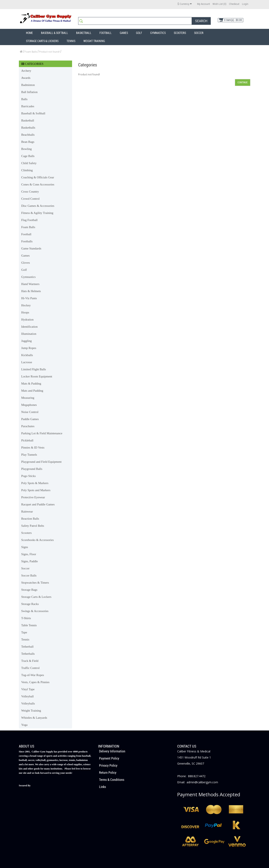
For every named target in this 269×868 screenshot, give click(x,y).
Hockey (26, 305)
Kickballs (27, 355)
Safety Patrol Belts (33, 526)
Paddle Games (30, 419)
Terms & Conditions (112, 780)
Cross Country (30, 192)
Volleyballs (28, 703)
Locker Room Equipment (37, 376)
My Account (204, 4)
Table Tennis (29, 625)
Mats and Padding (32, 391)
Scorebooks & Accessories (38, 540)
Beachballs (28, 135)
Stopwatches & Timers (35, 583)
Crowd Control (30, 199)
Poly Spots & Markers (35, 483)
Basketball (84, 33)
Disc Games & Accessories (38, 206)
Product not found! (49, 52)
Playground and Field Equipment (42, 462)
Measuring (28, 398)
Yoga (24, 725)
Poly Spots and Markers (36, 490)
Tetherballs (28, 654)
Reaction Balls (30, 519)
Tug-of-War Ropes (33, 675)
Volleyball (28, 696)
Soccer (199, 33)
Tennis (71, 41)
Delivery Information (112, 751)
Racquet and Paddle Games (38, 504)
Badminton (28, 85)
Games (124, 33)
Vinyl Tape (28, 689)
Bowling (27, 149)
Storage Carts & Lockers (42, 41)
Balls (24, 99)
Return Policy (108, 773)
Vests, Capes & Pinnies (35, 682)
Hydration (28, 320)
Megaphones (29, 405)
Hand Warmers (30, 284)
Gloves (26, 263)
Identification (30, 327)
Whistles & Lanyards (34, 718)
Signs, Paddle (30, 561)
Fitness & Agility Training (37, 213)
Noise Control (30, 412)
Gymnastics (158, 33)
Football (106, 33)
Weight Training (94, 41)
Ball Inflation (29, 92)
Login (245, 4)
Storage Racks (30, 604)
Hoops (25, 312)
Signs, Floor (29, 554)
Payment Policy (109, 758)
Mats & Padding (31, 384)
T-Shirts (26, 618)
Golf (139, 33)
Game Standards (31, 248)
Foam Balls (31, 52)
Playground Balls (32, 469)
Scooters (180, 33)
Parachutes (28, 426)
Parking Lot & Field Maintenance (42, 433)
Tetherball (28, 647)
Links (103, 787)
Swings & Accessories (35, 611)
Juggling (27, 341)
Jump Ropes (29, 348)
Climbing (27, 170)
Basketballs (28, 128)
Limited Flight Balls (34, 369)
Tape (24, 632)
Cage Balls (28, 156)
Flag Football (29, 220)
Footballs (27, 241)
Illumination (29, 334)
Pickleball (27, 440)
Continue (243, 82)
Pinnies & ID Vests (33, 448)
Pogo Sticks (29, 476)
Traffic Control (30, 668)
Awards (26, 78)
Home (29, 33)
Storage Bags (29, 590)
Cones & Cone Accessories (38, 184)
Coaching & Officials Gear (38, 177)
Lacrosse (27, 362)
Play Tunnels (29, 455)
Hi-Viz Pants (29, 298)
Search (201, 21)
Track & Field (30, 661)
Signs (25, 547)
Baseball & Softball (55, 33)
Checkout (234, 4)
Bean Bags (28, 142)
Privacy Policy (108, 766)
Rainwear (27, 511)
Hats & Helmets (31, 291)
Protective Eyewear (33, 497)
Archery (26, 71)
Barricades (28, 106)
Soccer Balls (29, 575)
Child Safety (29, 163)
